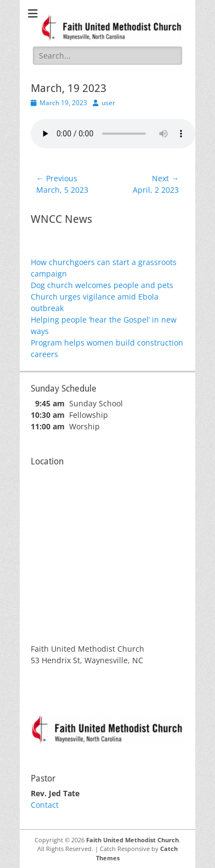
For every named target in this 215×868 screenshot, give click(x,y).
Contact (45, 805)
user (108, 103)
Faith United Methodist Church (132, 840)
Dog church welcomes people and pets (102, 285)
